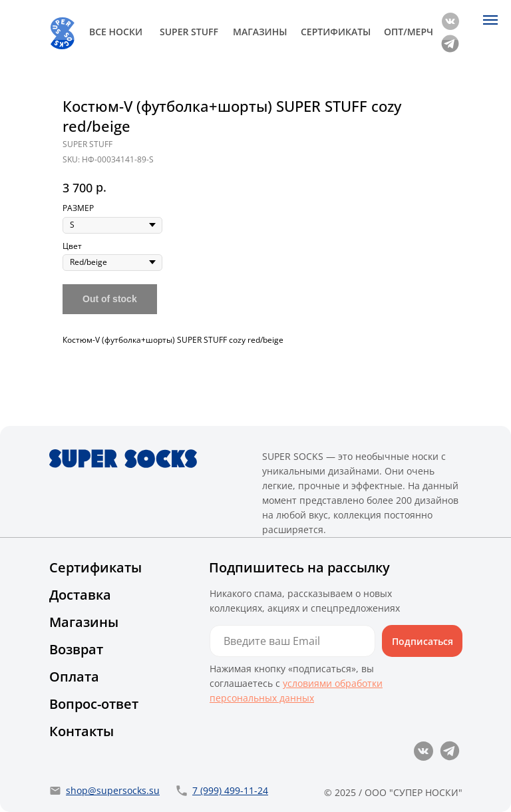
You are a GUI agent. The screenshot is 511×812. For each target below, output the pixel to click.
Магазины (84, 622)
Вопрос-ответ (94, 704)
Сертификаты (95, 567)
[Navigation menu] (490, 20)
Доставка (80, 595)
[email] (292, 641)
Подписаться (423, 641)
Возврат (76, 649)
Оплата (74, 677)
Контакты (82, 731)
